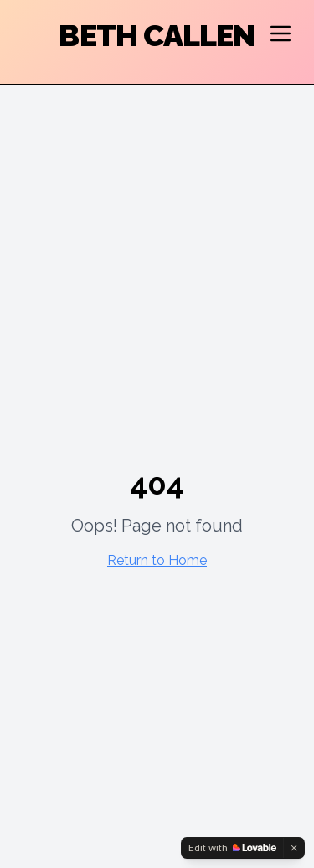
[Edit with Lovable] (232, 848)
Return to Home (157, 560)
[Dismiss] (294, 848)
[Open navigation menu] (281, 33)
